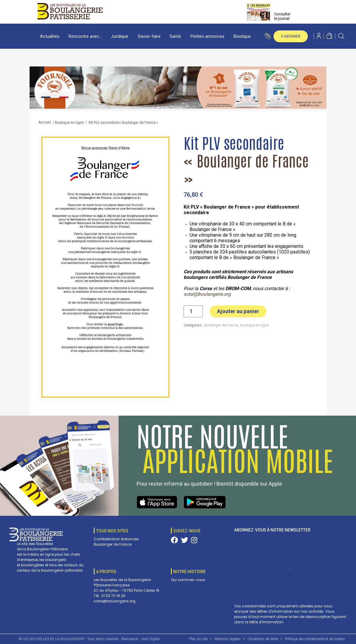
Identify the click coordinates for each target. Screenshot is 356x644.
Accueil (45, 122)
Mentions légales (228, 639)
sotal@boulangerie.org (207, 294)
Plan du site (198, 639)
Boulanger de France (221, 325)
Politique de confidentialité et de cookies (315, 639)
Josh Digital (150, 639)
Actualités (50, 36)
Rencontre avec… (85, 36)
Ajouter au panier (238, 311)
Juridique (120, 36)
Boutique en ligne (69, 123)
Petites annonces (207, 36)
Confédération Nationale (116, 539)
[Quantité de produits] (193, 311)
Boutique (242, 36)
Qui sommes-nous (188, 580)
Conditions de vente (263, 639)
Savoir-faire (149, 36)
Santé (175, 36)
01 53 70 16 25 (113, 596)
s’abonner (291, 36)
